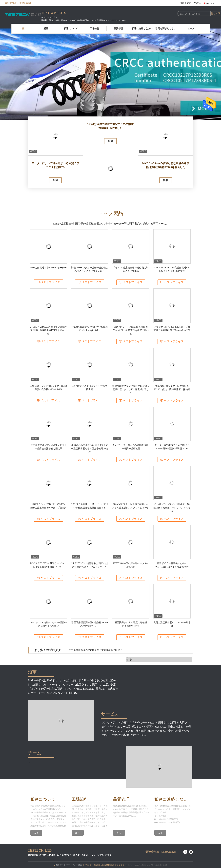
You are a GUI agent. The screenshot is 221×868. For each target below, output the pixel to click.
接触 (55, 180)
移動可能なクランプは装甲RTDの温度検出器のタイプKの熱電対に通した (131, 389)
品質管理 (118, 29)
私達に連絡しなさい (142, 29)
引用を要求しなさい (190, 3)
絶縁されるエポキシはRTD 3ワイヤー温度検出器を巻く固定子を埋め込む (90, 449)
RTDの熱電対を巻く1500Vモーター (48, 268)
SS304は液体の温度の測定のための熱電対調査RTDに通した (110, 126)
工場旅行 (95, 29)
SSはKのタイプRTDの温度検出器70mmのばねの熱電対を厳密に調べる (131, 330)
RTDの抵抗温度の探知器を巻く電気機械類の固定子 (95, 650)
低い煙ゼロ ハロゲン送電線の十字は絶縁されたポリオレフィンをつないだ (172, 508)
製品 (47, 29)
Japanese (211, 3)
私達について (71, 29)
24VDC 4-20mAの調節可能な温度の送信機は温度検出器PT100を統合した (166, 165)
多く (36, 833)
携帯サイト (60, 865)
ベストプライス (48, 282)
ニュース (190, 29)
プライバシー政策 (74, 865)
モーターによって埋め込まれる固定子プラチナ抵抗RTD (55, 165)
